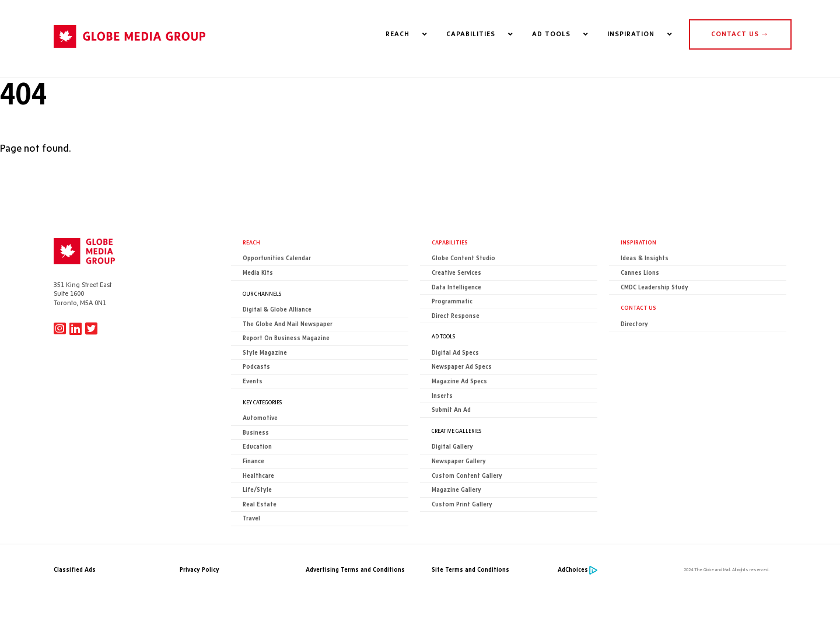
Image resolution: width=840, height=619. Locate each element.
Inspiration (638, 242)
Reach (251, 242)
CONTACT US (740, 34)
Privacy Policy (199, 570)
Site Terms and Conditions (470, 570)
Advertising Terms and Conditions (355, 570)
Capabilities (450, 242)
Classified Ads (75, 570)
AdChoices (573, 570)
